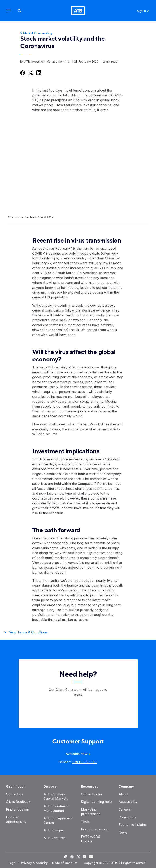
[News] (123, 832)
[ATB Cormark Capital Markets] (56, 796)
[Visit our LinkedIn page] (84, 857)
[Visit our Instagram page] (66, 857)
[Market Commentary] (78, 33)
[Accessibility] (128, 802)
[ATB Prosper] (54, 830)
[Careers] (125, 809)
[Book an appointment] (16, 819)
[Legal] (13, 863)
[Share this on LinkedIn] (38, 73)
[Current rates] (92, 794)
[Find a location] (18, 809)
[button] (9, 11)
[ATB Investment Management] (56, 808)
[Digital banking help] (96, 802)
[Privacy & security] (35, 863)
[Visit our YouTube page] (90, 857)
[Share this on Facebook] (22, 73)
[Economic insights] (133, 825)
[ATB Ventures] (55, 838)
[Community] (127, 817)
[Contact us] (15, 794)
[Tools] (85, 821)
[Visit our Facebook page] (72, 857)
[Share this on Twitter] (30, 73)
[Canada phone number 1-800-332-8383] (85, 762)
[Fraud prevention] (95, 829)
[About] (123, 794)
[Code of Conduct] (65, 863)
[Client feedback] (18, 802)
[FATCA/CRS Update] (91, 839)
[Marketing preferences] (91, 812)
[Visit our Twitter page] (78, 857)
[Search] (19, 11)
